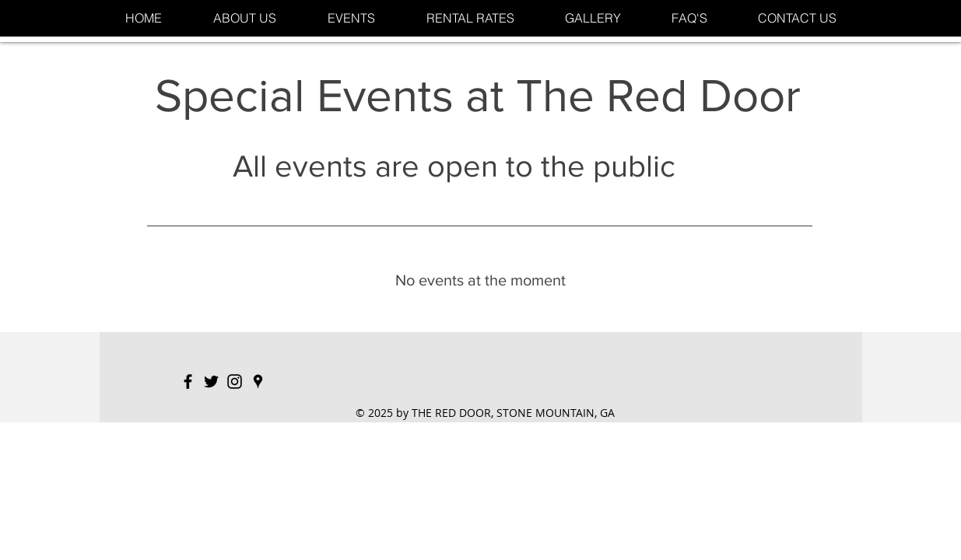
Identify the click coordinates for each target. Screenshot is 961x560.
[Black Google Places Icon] (258, 381)
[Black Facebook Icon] (188, 381)
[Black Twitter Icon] (211, 381)
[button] (351, 18)
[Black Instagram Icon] (235, 381)
